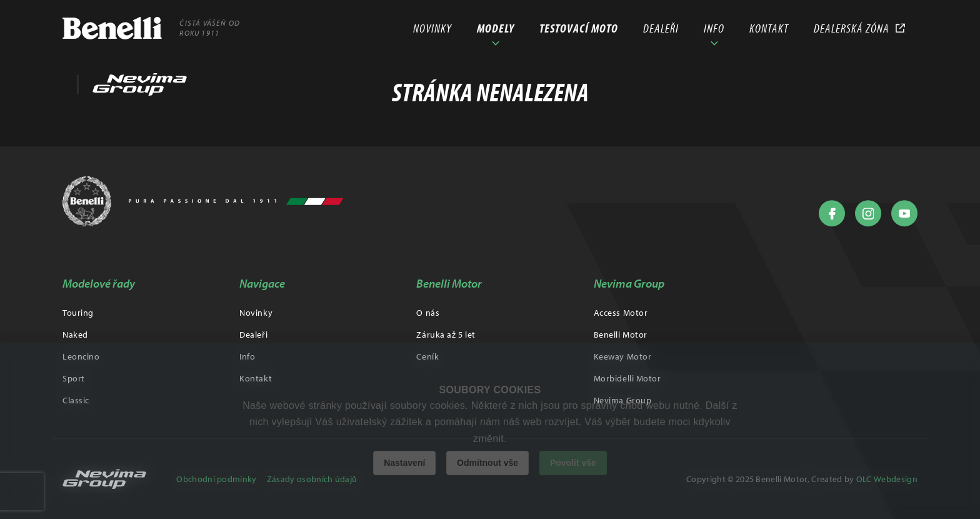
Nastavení (404, 463)
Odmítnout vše (487, 463)
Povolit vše (573, 463)
